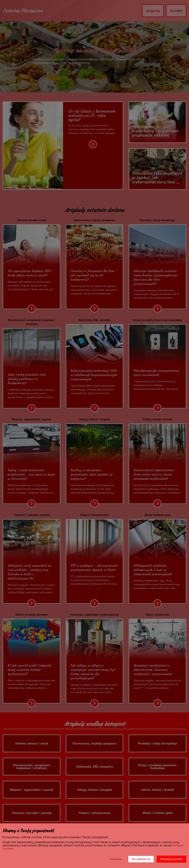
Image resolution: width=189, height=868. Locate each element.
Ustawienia (116, 859)
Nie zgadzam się (141, 859)
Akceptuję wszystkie (172, 859)
